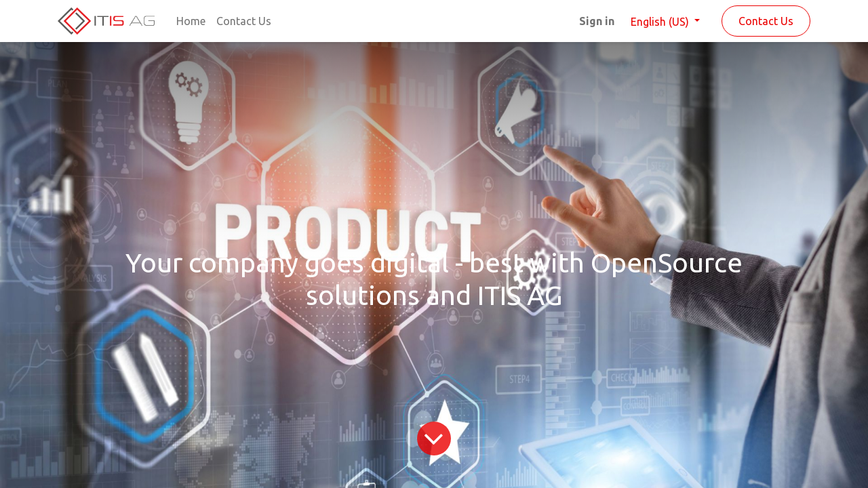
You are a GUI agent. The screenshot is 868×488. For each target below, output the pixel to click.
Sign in (597, 21)
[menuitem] (191, 21)
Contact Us (766, 21)
